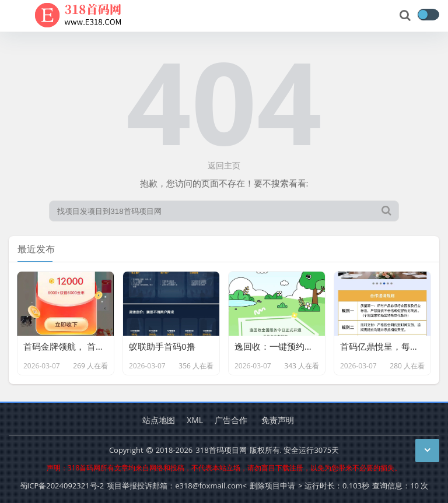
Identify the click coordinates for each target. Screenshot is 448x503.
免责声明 (278, 420)
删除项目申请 (272, 486)
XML (195, 420)
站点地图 (159, 420)
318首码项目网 (221, 450)
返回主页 (224, 165)
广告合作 (231, 420)
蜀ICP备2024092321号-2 (62, 486)
